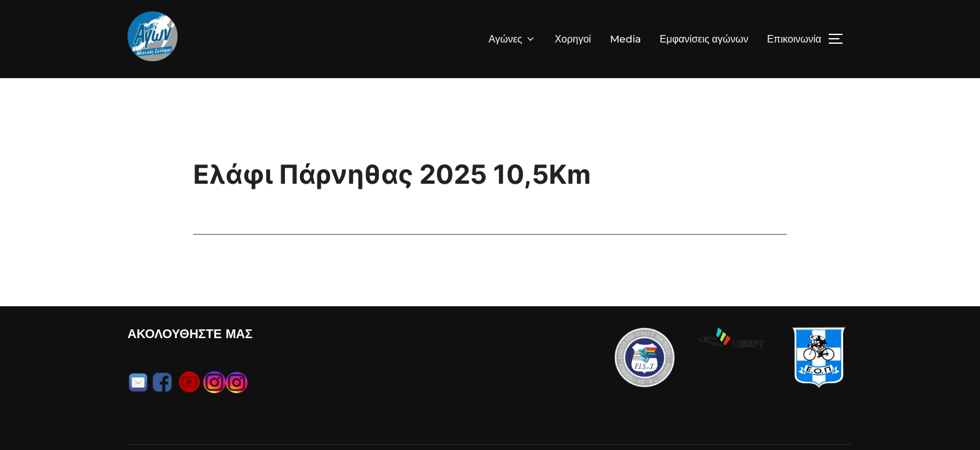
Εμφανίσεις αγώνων (704, 39)
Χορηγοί (573, 39)
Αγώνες (512, 39)
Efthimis (837, 418)
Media (626, 39)
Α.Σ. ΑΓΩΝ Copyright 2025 (182, 418)
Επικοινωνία (794, 39)
